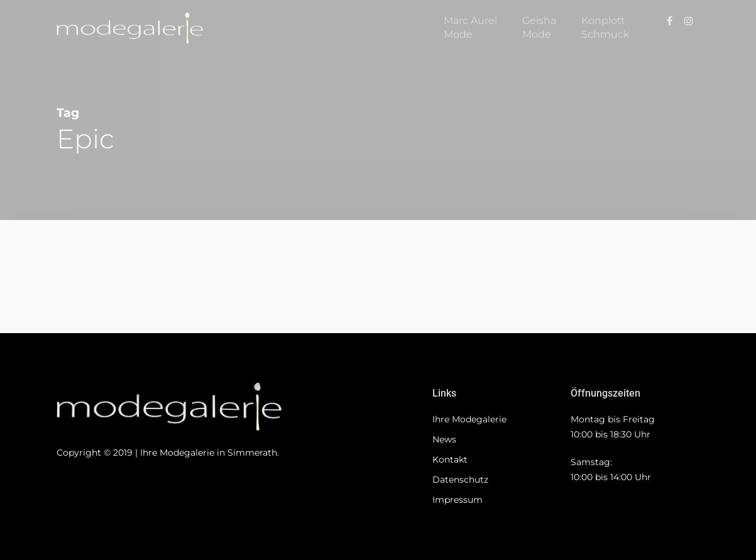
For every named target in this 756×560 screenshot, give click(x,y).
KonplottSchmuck (605, 27)
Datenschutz (460, 480)
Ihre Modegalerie (469, 419)
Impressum (457, 500)
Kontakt (450, 459)
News (444, 439)
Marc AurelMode (470, 27)
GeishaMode (539, 27)
